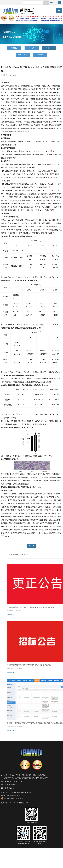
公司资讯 (14, 48)
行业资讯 (32, 48)
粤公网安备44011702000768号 (12, 798)
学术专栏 (49, 48)
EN (59, 2)
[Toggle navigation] (59, 11)
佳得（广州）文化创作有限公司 (18, 803)
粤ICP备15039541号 (13, 795)
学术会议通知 (23, 55)
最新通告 (40, 55)
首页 (53, 2)
